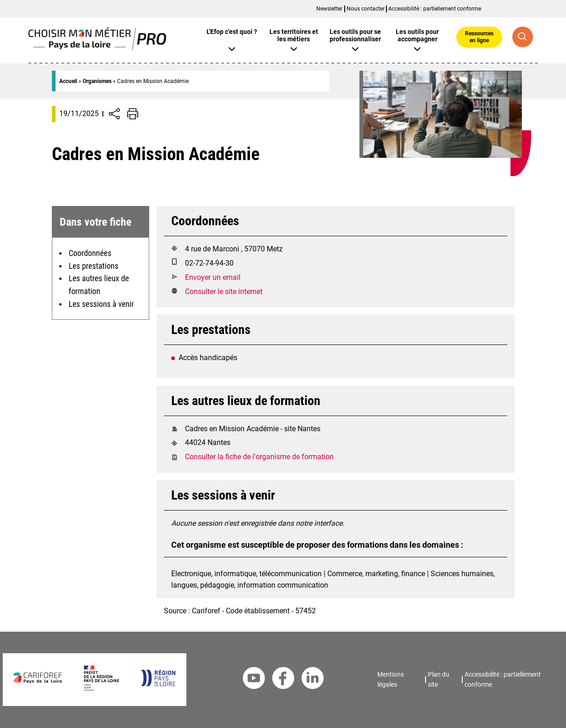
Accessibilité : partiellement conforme (435, 9)
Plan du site (439, 679)
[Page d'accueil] (98, 47)
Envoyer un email (213, 277)
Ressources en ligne (479, 37)
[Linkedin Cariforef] (313, 680)
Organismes (97, 81)
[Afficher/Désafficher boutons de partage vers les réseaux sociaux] (114, 114)
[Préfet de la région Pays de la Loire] (101, 688)
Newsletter (329, 9)
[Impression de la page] (133, 114)
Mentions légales (391, 679)
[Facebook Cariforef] (283, 680)
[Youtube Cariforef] (254, 680)
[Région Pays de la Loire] (158, 684)
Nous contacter (366, 9)
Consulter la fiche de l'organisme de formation (259, 457)
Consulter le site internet (224, 292)
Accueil (68, 81)
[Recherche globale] (523, 37)
